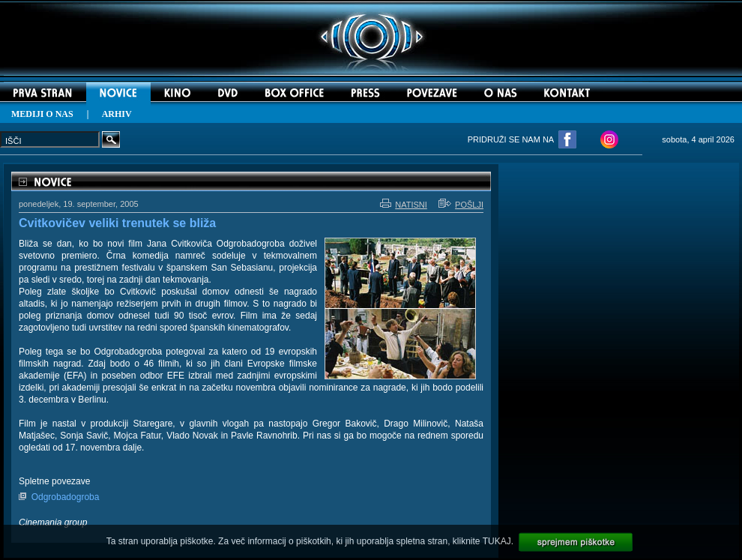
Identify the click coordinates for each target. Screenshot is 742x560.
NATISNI (404, 205)
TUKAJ (497, 541)
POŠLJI (461, 205)
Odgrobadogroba (66, 497)
